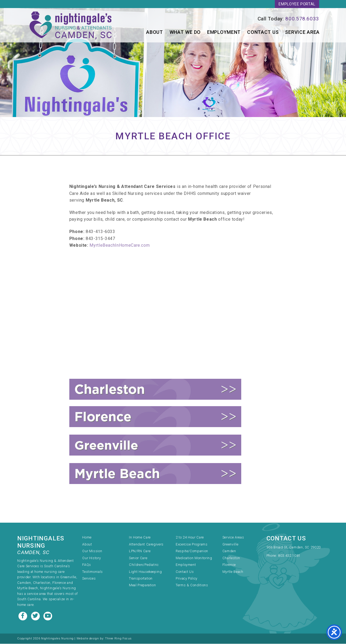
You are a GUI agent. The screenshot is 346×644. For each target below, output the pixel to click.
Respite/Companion (192, 551)
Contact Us (263, 32)
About (155, 32)
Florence (229, 565)
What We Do (185, 32)
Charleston (231, 558)
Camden (229, 551)
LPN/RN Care (140, 551)
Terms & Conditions (192, 585)
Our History (91, 558)
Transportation (141, 579)
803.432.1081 (289, 556)
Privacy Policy (187, 579)
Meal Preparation (142, 585)
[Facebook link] (23, 616)
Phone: (272, 556)
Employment (224, 32)
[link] (250, 19)
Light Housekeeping (145, 572)
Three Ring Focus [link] (118, 639)
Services (89, 579)
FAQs (87, 565)
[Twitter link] (36, 616)
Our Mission (92, 551)
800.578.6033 (302, 19)
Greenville (230, 545)
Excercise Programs (192, 545)
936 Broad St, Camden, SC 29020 (294, 547)
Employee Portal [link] (297, 4)
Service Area (302, 32)
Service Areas (233, 538)
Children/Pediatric (144, 565)
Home (87, 538)
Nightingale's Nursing (71, 26)
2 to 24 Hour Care (190, 538)
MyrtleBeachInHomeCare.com (120, 259)
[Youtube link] (48, 616)
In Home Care (140, 538)
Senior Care (138, 558)
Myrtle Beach (233, 572)
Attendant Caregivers (146, 545)
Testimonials (93, 572)
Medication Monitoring (194, 558)
